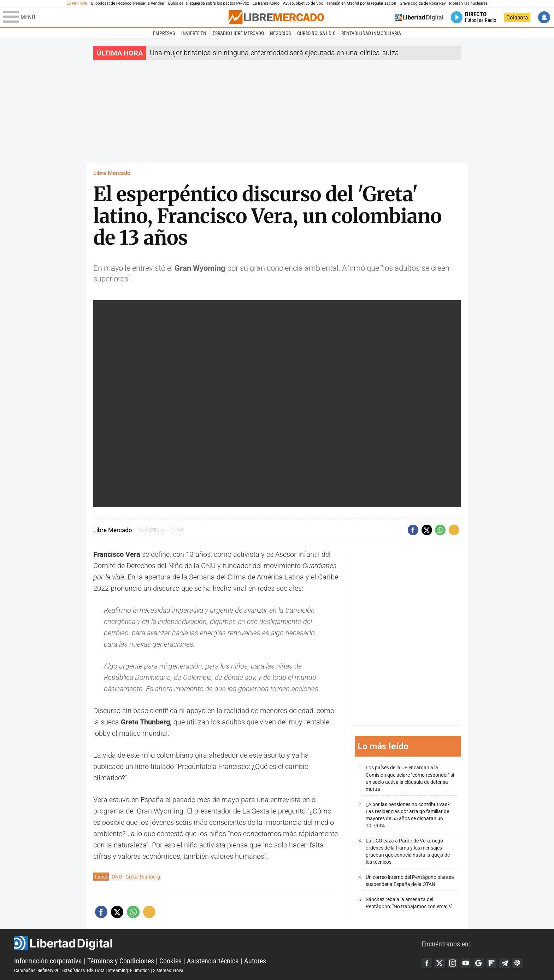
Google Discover (481, 963)
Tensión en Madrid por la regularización (361, 3)
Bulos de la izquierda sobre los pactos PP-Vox (209, 3)
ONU (117, 877)
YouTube (467, 963)
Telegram (507, 963)
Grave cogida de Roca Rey (423, 3)
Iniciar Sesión (544, 17)
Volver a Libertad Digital (419, 17)
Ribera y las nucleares (468, 3)
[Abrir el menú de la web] (115, 17)
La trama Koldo (266, 3)
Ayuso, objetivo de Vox (303, 3)
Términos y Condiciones (121, 961)
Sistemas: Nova (168, 970)
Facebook (427, 963)
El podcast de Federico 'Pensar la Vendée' (128, 3)
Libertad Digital (218, 943)
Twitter (440, 963)
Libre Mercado (112, 173)
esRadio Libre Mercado (238, 33)
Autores (255, 961)
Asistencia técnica (213, 961)
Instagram (454, 963)
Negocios (280, 33)
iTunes (521, 963)
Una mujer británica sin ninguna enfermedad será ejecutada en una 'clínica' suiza (274, 53)
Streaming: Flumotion (129, 970)
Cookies (170, 961)
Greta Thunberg (143, 877)
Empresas (164, 33)
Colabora (517, 17)
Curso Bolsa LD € (316, 33)
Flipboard (494, 963)
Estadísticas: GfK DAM (83, 970)
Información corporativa (48, 961)
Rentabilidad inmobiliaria (371, 33)
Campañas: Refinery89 (36, 970)
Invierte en (194, 33)
